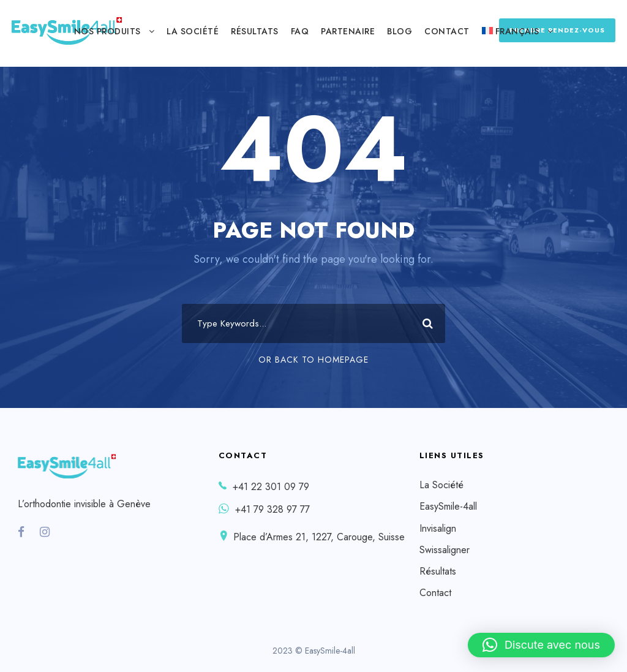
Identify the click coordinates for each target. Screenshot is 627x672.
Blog (400, 31)
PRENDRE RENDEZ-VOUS (557, 30)
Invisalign (438, 528)
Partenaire (348, 31)
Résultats (255, 31)
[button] (541, 645)
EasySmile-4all (448, 506)
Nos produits (107, 31)
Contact (447, 31)
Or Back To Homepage (313, 360)
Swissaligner (445, 550)
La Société (193, 31)
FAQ (300, 31)
